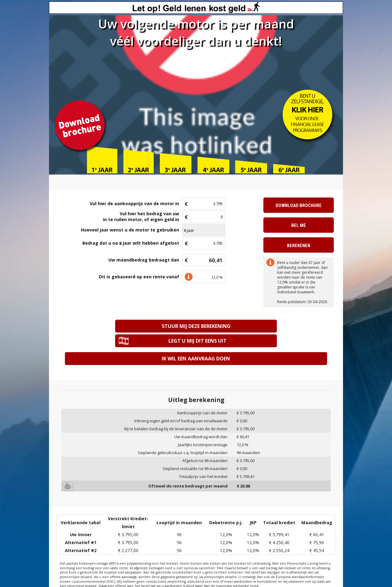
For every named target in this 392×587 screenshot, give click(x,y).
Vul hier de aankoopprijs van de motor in (134, 203)
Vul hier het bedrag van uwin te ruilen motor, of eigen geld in (141, 216)
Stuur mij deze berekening (129, 326)
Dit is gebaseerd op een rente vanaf (139, 277)
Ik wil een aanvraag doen (196, 344)
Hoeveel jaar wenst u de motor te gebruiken (130, 230)
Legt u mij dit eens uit (263, 326)
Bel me (299, 225)
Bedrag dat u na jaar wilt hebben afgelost (131, 243)
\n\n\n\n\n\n (204, 230)
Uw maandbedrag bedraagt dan (144, 260)
